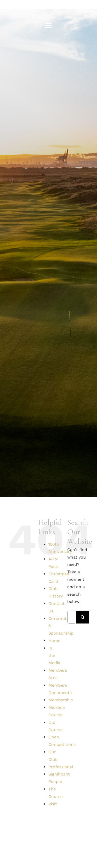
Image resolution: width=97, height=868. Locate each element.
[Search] (83, 617)
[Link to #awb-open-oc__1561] (48, 26)
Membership (61, 700)
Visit (53, 804)
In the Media (54, 656)
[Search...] (72, 617)
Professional (61, 767)
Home (54, 641)
